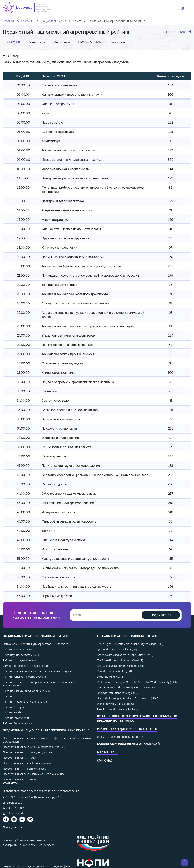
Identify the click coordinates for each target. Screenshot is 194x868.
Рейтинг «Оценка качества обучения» (26, 677)
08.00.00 (23, 150)
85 (171, 187)
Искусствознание (55, 549)
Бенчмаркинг (108, 752)
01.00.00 (23, 85)
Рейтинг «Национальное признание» (25, 702)
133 (171, 465)
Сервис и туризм (54, 484)
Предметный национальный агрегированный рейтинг (46, 730)
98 (171, 113)
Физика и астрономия (58, 104)
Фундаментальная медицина (62, 363)
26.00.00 (23, 326)
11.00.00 (23, 178)
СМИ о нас (105, 761)
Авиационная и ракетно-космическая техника (75, 303)
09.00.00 (23, 159)
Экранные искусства (57, 596)
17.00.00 (23, 238)
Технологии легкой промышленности (69, 354)
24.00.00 (23, 303)
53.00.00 (23, 577)
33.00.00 (23, 391)
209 (171, 266)
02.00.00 (23, 94)
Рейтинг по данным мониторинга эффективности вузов (37, 671)
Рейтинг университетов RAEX (21, 655)
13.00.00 (23, 201)
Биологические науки (58, 132)
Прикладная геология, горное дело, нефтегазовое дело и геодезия (90, 275)
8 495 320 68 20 (16, 808)
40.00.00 (23, 456)
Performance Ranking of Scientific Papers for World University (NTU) (137, 682)
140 (171, 512)
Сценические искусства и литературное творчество (80, 568)
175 (171, 201)
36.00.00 (23, 419)
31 (171, 400)
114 (171, 540)
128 (171, 132)
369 (171, 159)
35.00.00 (23, 410)
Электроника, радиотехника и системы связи (75, 178)
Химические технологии (59, 247)
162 (171, 122)
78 (171, 531)
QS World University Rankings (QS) (117, 650)
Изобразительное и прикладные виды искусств (77, 586)
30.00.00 (23, 363)
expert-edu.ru (14, 803)
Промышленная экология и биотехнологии (73, 257)
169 (171, 219)
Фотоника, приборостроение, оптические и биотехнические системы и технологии (94, 189)
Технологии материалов (59, 285)
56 (171, 521)
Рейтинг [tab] (14, 42)
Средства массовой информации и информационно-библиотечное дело (95, 475)
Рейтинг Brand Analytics (17, 723)
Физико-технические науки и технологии (72, 229)
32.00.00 (23, 382)
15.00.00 (23, 219)
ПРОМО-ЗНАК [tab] (90, 42)
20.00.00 (23, 266)
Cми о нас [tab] (118, 42)
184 (171, 335)
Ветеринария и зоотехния (61, 419)
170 (171, 294)
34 (171, 363)
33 (171, 303)
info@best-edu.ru (17, 814)
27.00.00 (23, 335)
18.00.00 (23, 247)
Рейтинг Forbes (12, 696)
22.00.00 (23, 285)
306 (171, 456)
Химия (46, 113)
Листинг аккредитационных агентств (120, 737)
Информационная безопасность (65, 169)
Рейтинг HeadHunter (15, 713)
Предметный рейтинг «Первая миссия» (27, 763)
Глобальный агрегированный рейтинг (127, 636)
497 (171, 438)
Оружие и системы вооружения (65, 238)
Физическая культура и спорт (63, 540)
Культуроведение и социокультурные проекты (76, 558)
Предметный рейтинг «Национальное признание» (34, 774)
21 (171, 210)
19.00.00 (23, 257)
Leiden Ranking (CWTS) (111, 677)
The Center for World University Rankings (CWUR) (126, 687)
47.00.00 (23, 521)
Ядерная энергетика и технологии (67, 210)
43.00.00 (23, 484)
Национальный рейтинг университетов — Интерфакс (35, 644)
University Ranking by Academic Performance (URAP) (128, 698)
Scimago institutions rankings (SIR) (118, 693)
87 (171, 568)
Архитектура (51, 141)
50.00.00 (23, 549)
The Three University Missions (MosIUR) (120, 660)
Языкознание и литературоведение (68, 503)
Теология (48, 531)
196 (171, 586)
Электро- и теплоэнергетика (63, 201)
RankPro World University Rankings (118, 709)
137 (171, 150)
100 (171, 94)
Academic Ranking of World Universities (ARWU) (125, 655)
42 (171, 382)
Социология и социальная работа (66, 447)
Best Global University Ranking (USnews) (121, 666)
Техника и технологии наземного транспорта (75, 294)
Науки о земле (52, 122)
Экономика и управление (60, 438)
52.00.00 (23, 568)
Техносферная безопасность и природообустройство (81, 266)
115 (171, 558)
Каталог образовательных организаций (128, 744)
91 (171, 104)
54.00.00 (23, 586)
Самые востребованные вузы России (26, 666)
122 (171, 178)
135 (171, 410)
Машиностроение (55, 219)
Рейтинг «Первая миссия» (19, 650)
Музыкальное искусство (60, 577)
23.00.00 (23, 294)
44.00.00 (23, 493)
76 (171, 285)
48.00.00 (23, 531)
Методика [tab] (37, 42)
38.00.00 (23, 438)
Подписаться (161, 615)
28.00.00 (23, 345)
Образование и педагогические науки (70, 493)
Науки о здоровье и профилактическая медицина (78, 382)
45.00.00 (23, 503)
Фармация (49, 391)
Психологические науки (59, 428)
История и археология (58, 512)
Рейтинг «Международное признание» (26, 691)
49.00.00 (23, 540)
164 (171, 85)
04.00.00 (23, 113)
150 (171, 257)
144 (171, 169)
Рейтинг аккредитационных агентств (127, 729)
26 (171, 596)
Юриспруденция (54, 456)
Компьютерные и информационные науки (72, 94)
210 (171, 503)
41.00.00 (23, 465)
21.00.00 (23, 275)
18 (171, 238)
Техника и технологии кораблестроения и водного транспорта (88, 326)
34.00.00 (23, 400)
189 (171, 447)
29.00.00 (23, 354)
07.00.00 (23, 141)
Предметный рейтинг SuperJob (22, 780)
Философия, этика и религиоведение (69, 521)
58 (171, 354)
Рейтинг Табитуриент (16, 718)
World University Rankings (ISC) (115, 704)
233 (171, 475)
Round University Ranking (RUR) (116, 671)
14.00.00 (23, 210)
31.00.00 (23, 372)
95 (171, 141)
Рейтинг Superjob (13, 707)
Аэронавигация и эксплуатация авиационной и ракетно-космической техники (93, 315)
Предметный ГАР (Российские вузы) (25, 769)
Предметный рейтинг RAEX (20, 758)
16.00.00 (23, 229)
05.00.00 (23, 122)
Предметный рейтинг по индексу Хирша (27, 752)
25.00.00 (23, 312)
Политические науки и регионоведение (71, 465)
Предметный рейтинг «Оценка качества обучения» (34, 747)
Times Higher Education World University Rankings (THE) (130, 644)
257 (171, 493)
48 (171, 345)
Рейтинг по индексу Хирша (19, 660)
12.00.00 (23, 187)
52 (171, 549)
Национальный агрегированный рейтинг (36, 636)
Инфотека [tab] (62, 42)
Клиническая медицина (59, 372)
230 (171, 484)
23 (171, 312)
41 (171, 229)
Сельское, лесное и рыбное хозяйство (70, 410)
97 (171, 247)
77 (171, 419)
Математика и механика (59, 85)
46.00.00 (23, 512)
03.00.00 (23, 104)
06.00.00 (23, 132)
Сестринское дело (55, 400)
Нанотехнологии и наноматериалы (67, 345)
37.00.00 (23, 428)
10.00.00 (23, 169)
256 (171, 428)
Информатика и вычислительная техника (72, 159)
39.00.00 (23, 447)
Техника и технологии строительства (69, 150)
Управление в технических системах (68, 335)
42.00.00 (23, 475)
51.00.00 (23, 558)
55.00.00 (23, 596)
